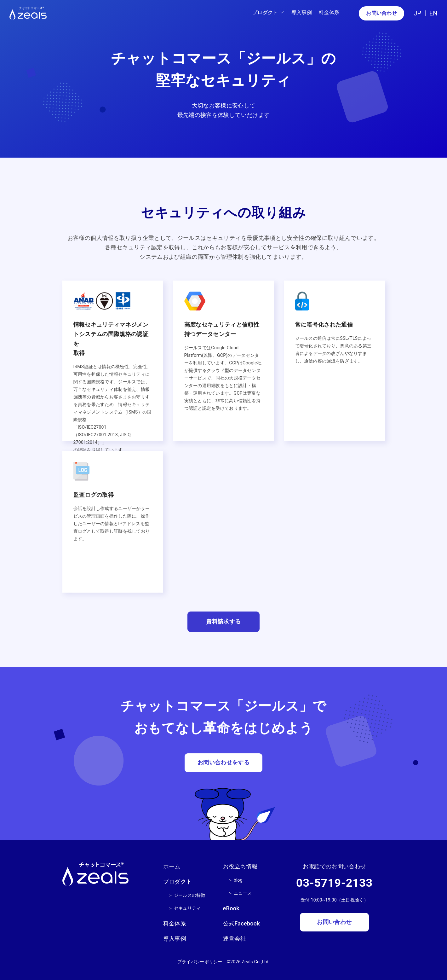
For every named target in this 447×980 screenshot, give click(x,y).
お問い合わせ (381, 13)
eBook (231, 908)
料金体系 (329, 12)
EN (433, 13)
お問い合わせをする (223, 763)
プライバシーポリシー (200, 961)
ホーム (172, 866)
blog (238, 880)
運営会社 (235, 938)
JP (417, 13)
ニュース (243, 893)
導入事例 (301, 12)
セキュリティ (187, 908)
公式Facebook (242, 923)
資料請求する (223, 622)
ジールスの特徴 (190, 895)
